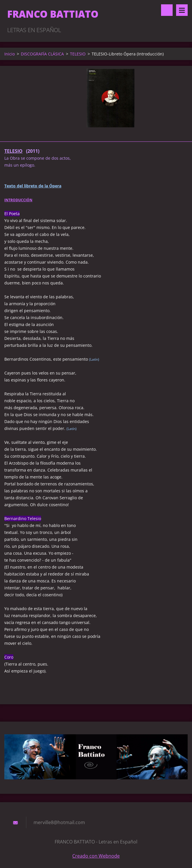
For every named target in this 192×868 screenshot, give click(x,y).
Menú (182, 10)
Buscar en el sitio (167, 10)
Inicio (10, 54)
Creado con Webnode (96, 856)
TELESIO (78, 54)
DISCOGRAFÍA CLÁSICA (42, 54)
